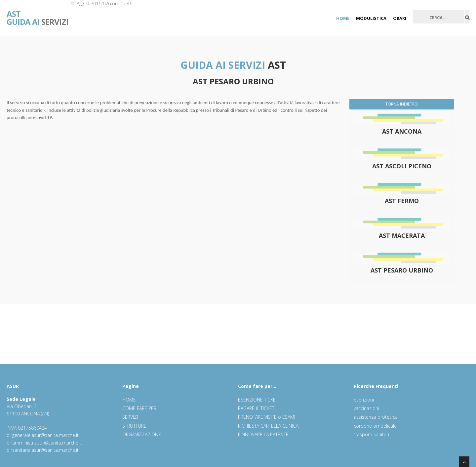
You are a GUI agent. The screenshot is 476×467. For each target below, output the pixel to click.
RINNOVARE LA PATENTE (263, 434)
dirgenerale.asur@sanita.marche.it (43, 435)
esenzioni (364, 400)
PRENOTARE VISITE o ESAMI (267, 417)
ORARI (400, 18)
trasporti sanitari (371, 434)
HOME (343, 18)
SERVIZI (38, 13)
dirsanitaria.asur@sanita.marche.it (43, 450)
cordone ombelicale (375, 426)
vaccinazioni (366, 408)
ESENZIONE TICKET (258, 400)
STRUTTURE (134, 426)
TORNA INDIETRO (402, 104)
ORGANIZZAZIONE (142, 434)
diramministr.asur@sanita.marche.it (44, 443)
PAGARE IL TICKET (256, 408)
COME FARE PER (139, 408)
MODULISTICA (371, 18)
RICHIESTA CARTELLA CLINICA (268, 426)
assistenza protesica (376, 417)
